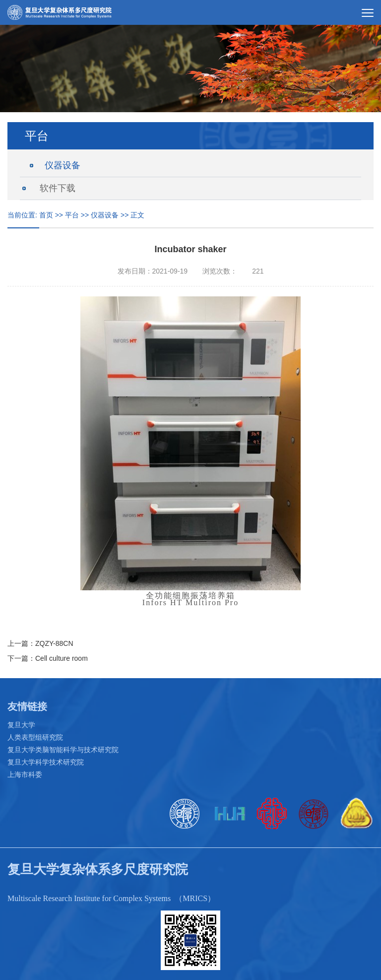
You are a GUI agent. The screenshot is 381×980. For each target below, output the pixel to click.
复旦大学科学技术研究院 (46, 762)
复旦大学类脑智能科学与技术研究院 (63, 750)
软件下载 (58, 188)
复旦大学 (21, 725)
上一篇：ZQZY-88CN (40, 643)
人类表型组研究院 (35, 737)
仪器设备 (63, 165)
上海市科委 (25, 774)
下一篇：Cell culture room (48, 658)
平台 (72, 215)
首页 (46, 215)
